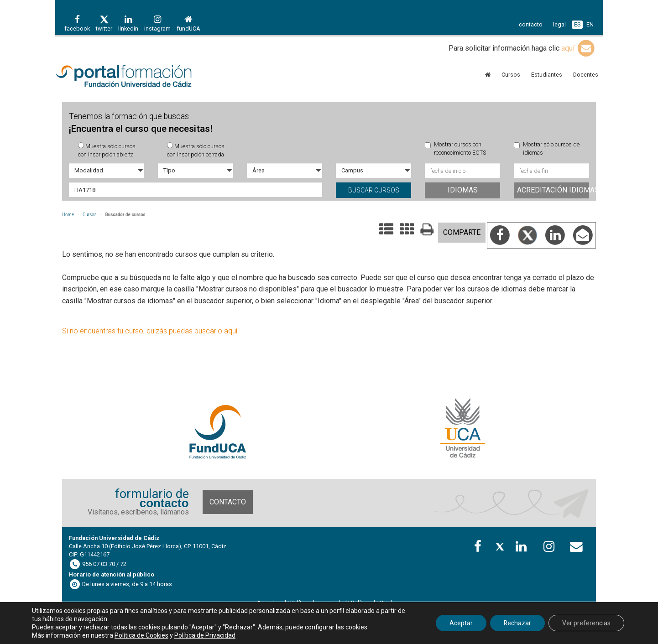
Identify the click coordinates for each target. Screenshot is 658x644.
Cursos (90, 215)
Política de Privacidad (205, 635)
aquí (579, 48)
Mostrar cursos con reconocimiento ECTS (455, 148)
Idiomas (463, 190)
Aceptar (461, 623)
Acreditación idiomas (553, 190)
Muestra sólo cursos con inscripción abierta (107, 150)
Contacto (228, 502)
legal (559, 24)
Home (68, 215)
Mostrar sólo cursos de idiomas (547, 148)
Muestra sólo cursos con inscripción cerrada (196, 150)
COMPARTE (462, 232)
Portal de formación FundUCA (137, 77)
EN (590, 24)
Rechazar (517, 623)
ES (577, 24)
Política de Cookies (141, 635)
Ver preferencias (586, 623)
